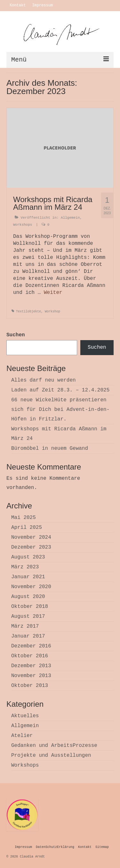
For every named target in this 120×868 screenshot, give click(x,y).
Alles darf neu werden (44, 380)
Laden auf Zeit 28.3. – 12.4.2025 (60, 390)
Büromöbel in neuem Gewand (50, 449)
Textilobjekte (28, 312)
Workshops (23, 225)
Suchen (16, 335)
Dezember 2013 (31, 666)
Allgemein (70, 218)
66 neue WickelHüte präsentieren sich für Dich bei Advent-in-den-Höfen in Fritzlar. (60, 410)
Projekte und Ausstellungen (51, 755)
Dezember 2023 (31, 547)
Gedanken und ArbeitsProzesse (54, 746)
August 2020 (28, 597)
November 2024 (31, 537)
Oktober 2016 (30, 656)
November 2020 (31, 587)
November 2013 (31, 676)
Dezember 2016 (31, 646)
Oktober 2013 (30, 686)
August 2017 (28, 616)
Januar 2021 (28, 577)
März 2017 (25, 626)
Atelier (22, 736)
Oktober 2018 (30, 607)
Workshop (52, 312)
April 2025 (27, 528)
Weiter (53, 293)
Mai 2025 (24, 518)
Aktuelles (25, 716)
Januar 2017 (28, 636)
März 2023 (25, 567)
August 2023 (28, 557)
